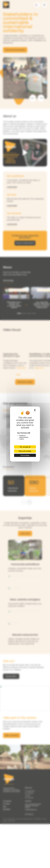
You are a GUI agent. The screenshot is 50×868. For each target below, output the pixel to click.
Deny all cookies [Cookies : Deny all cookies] (25, 451)
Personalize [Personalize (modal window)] (25, 455)
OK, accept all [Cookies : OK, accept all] (25, 447)
